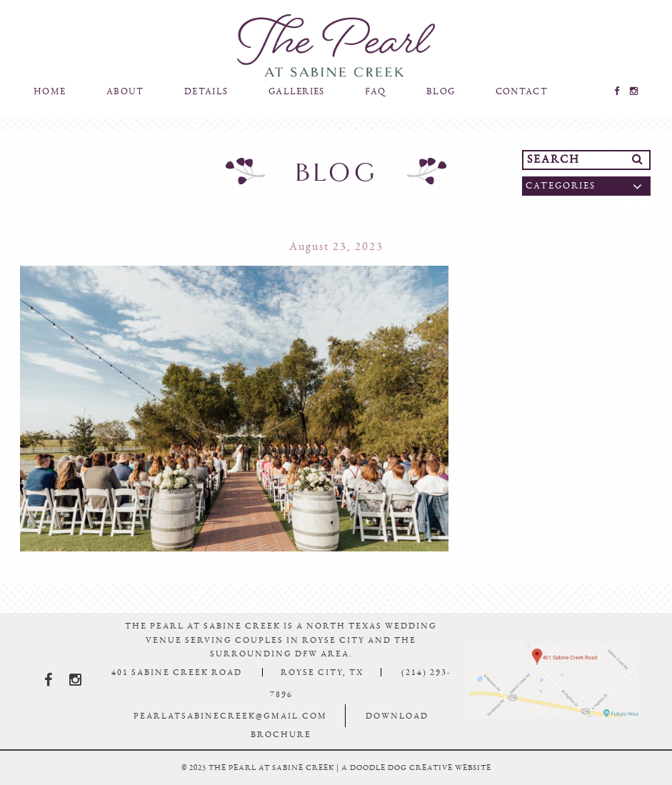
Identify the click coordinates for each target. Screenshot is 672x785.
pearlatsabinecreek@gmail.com (230, 716)
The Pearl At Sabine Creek (336, 46)
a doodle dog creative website (416, 767)
